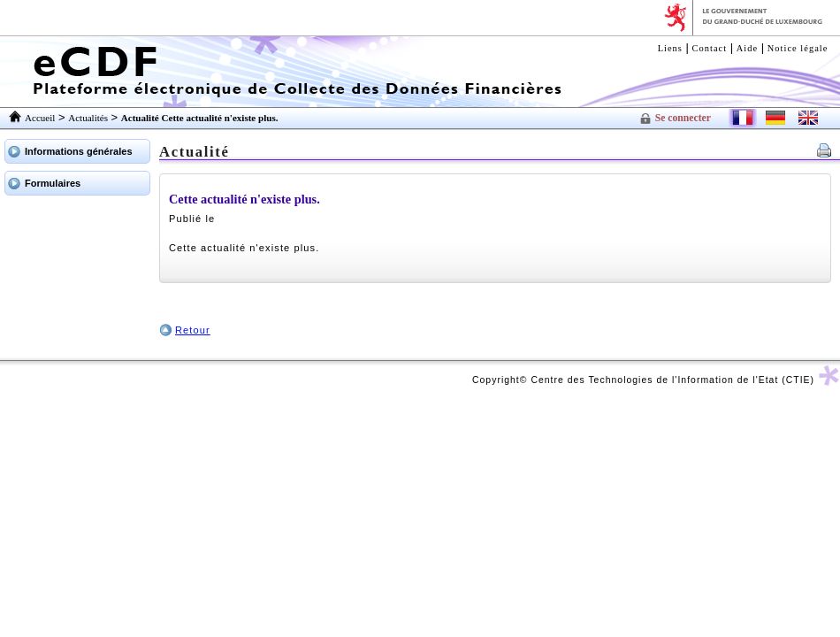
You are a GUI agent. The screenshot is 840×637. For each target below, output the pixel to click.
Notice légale (798, 48)
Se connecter (683, 118)
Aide (747, 48)
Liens (670, 48)
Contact (710, 48)
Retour (193, 330)
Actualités (88, 118)
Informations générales (79, 151)
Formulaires (53, 183)
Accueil (40, 118)
